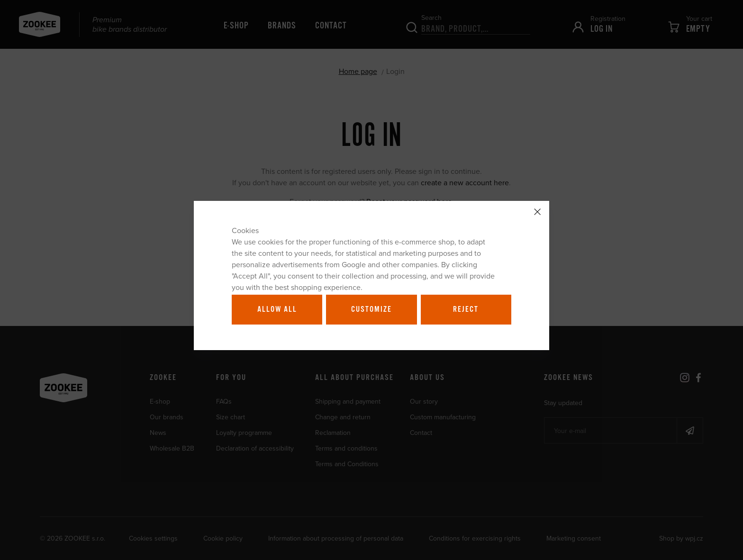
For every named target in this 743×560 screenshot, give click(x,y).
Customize (371, 309)
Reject (466, 309)
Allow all (277, 309)
